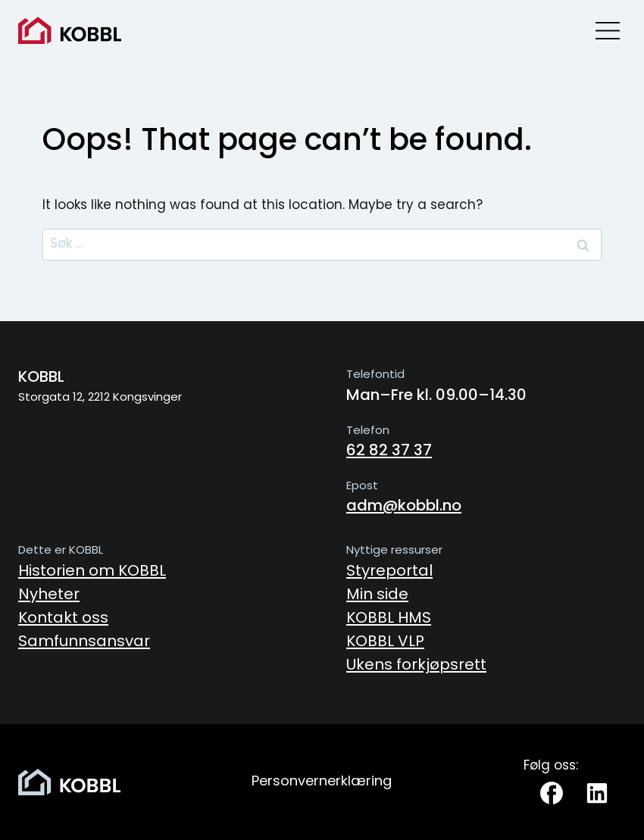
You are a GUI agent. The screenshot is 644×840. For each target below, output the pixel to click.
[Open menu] (607, 30)
